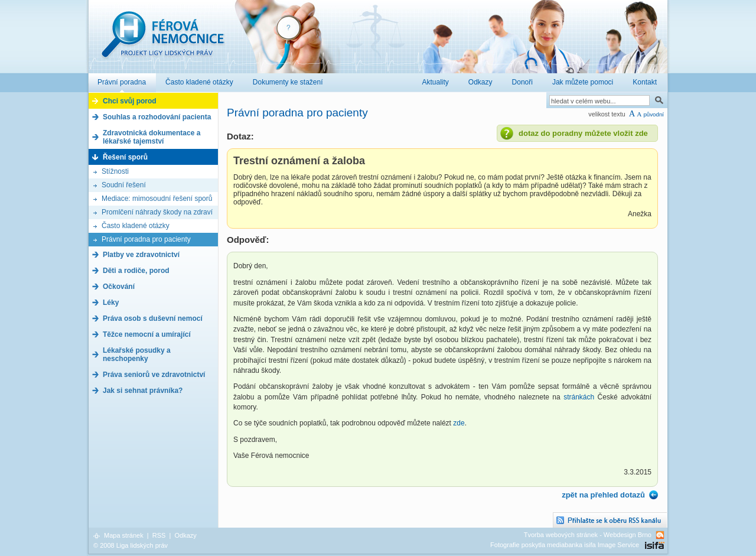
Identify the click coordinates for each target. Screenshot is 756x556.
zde (459, 423)
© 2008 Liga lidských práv (131, 545)
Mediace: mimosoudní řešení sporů (157, 199)
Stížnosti (115, 171)
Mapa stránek (124, 535)
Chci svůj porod (130, 101)
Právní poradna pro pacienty (146, 239)
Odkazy (185, 535)
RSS (159, 535)
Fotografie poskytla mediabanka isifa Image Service (565, 545)
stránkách (579, 397)
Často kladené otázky (136, 226)
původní (654, 114)
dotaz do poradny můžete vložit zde (583, 133)
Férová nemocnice (162, 40)
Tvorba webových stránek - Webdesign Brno (588, 535)
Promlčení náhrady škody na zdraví (157, 212)
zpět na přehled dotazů (603, 495)
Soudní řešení (124, 185)
